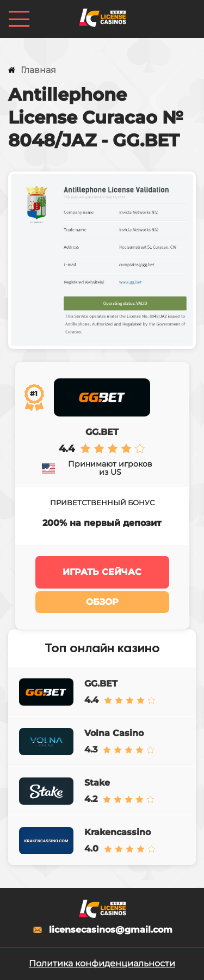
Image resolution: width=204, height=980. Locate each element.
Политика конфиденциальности (102, 963)
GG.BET (102, 432)
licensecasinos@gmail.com (102, 930)
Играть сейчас (102, 572)
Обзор (102, 602)
